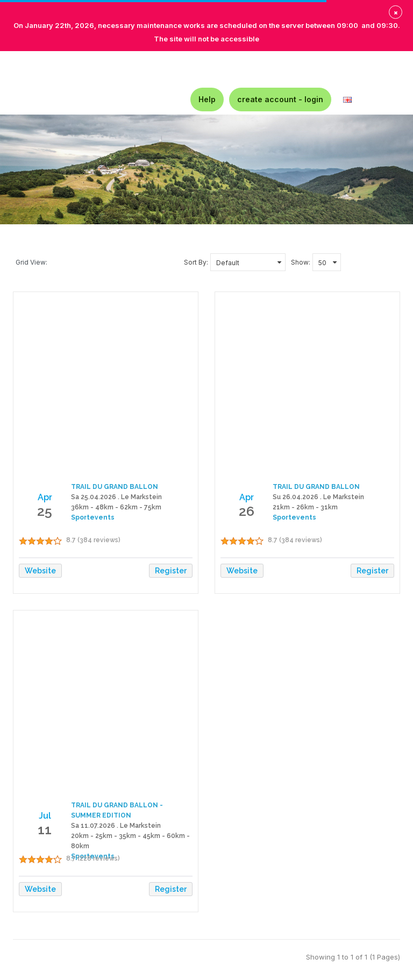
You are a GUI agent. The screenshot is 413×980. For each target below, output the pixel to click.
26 (247, 511)
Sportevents (93, 517)
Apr (45, 497)
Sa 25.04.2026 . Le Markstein (116, 497)
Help (207, 99)
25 (45, 511)
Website (40, 571)
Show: (301, 262)
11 (45, 829)
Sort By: (196, 262)
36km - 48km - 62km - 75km (116, 507)
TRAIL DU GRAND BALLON (115, 487)
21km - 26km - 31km (305, 507)
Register (171, 571)
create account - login (280, 99)
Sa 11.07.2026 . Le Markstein (116, 826)
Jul (45, 816)
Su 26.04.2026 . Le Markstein (318, 497)
